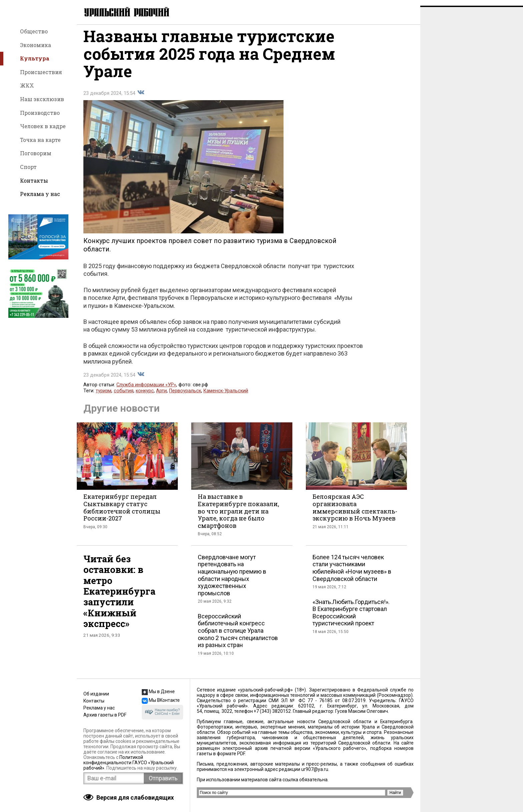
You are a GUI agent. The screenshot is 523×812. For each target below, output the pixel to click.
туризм (104, 396)
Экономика (36, 45)
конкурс (145, 396)
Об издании (96, 694)
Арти (161, 396)
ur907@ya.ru (315, 769)
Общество (34, 31)
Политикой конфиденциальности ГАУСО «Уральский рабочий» (129, 763)
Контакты (34, 180)
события (124, 396)
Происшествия (41, 72)
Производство (40, 113)
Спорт (28, 167)
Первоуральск (185, 396)
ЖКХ (27, 85)
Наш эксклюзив (42, 99)
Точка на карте (40, 140)
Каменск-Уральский (226, 396)
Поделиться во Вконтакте (141, 98)
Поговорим (36, 153)
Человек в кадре (43, 126)
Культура (35, 58)
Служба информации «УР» (146, 390)
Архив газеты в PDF (105, 715)
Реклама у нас (40, 194)
